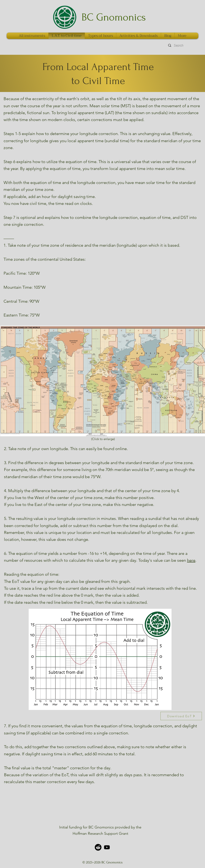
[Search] (183, 46)
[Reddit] (98, 847)
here (191, 560)
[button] (182, 36)
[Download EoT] (181, 716)
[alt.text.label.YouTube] (107, 847)
